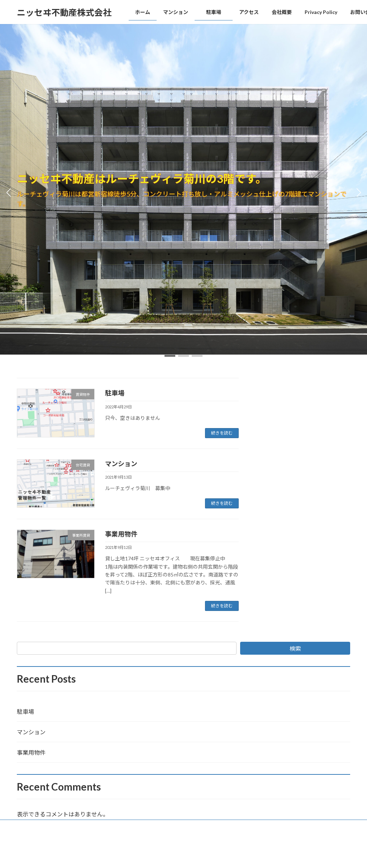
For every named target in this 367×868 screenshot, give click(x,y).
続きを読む (222, 433)
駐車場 (121, 393)
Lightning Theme (182, 856)
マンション (121, 464)
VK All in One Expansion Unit (230, 856)
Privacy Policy (108, 826)
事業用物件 (121, 534)
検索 (295, 648)
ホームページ (37, 826)
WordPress (145, 856)
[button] (170, 356)
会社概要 (72, 826)
